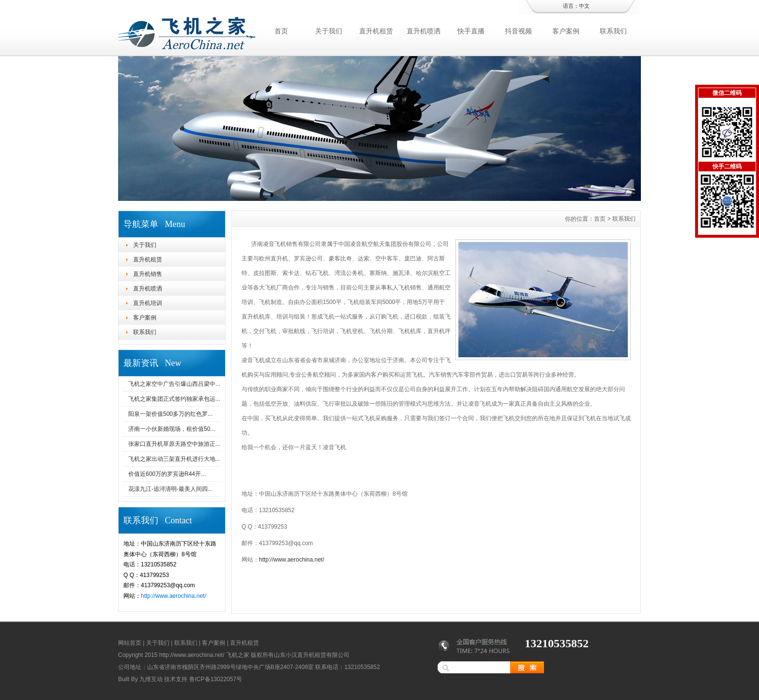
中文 (584, 6)
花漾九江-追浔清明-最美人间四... (170, 489)
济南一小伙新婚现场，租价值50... (172, 429)
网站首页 (130, 643)
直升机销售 (148, 274)
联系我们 (613, 31)
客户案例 (566, 31)
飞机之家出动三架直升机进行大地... (174, 459)
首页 (281, 31)
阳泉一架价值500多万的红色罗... (170, 414)
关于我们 (329, 31)
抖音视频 (518, 31)
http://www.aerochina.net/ (174, 596)
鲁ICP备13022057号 (216, 679)
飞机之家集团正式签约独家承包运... (174, 399)
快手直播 (471, 31)
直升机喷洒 (424, 31)
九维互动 (151, 679)
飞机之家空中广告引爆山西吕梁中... (174, 384)
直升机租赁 (376, 31)
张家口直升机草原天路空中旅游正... (174, 444)
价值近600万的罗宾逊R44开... (167, 474)
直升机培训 (148, 303)
